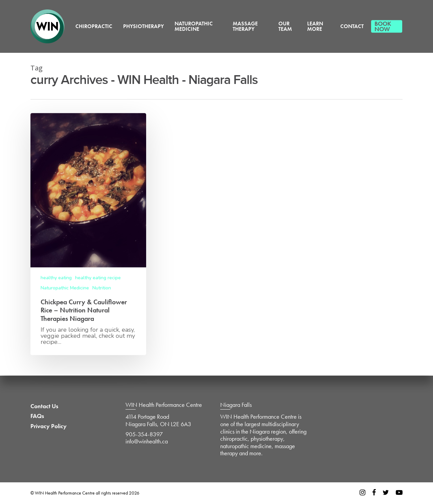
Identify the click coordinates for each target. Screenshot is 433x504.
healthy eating (56, 278)
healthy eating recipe (98, 278)
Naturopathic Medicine (194, 26)
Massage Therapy (245, 26)
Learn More (315, 26)
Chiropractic (94, 26)
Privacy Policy (49, 426)
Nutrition (102, 288)
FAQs (37, 416)
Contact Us (44, 406)
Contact (352, 26)
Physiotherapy (143, 26)
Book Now (383, 26)
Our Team (285, 26)
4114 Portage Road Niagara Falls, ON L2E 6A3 (158, 420)
